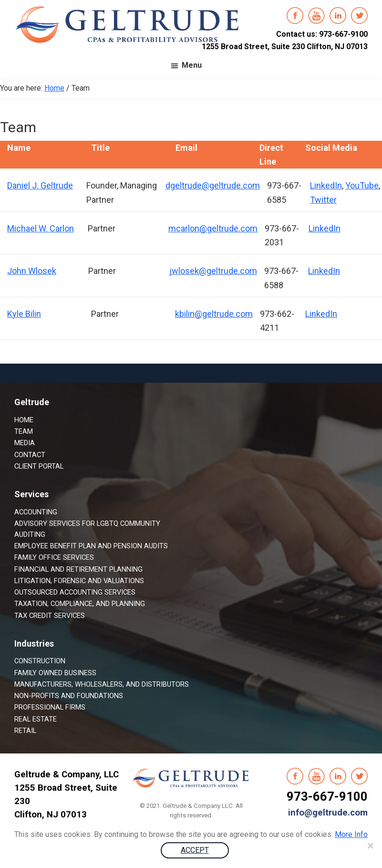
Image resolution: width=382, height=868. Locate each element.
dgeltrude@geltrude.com (213, 185)
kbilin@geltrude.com (214, 314)
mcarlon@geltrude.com (213, 228)
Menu (192, 65)
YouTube (362, 185)
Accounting (36, 512)
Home (24, 420)
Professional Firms (50, 707)
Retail (25, 731)
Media (25, 443)
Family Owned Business (55, 673)
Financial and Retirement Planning (78, 569)
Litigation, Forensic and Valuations (79, 581)
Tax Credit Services (50, 616)
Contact (30, 455)
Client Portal (39, 466)
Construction (40, 661)
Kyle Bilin (24, 314)
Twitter (323, 200)
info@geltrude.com (328, 813)
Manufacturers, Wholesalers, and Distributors (102, 684)
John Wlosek (32, 271)
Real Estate (36, 719)
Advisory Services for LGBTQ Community (87, 523)
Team (24, 431)
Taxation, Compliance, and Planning (80, 604)
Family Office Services (54, 557)
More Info (351, 834)
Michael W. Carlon (41, 228)
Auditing (30, 534)
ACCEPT (195, 850)
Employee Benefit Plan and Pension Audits (91, 546)
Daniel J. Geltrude (40, 185)
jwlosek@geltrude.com (213, 271)
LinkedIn (326, 185)
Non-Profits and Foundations (69, 696)
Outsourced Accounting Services (75, 592)
